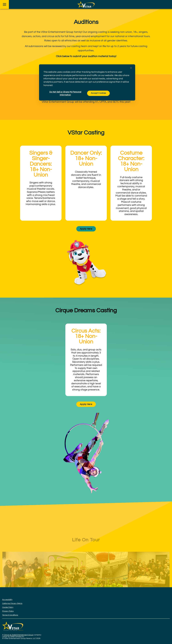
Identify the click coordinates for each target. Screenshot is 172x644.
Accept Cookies (98, 93)
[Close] (131, 68)
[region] (87, 82)
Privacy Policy (8, 611)
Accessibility (7, 600)
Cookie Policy (8, 607)
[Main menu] (4, 4)
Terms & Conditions (10, 615)
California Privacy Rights (12, 603)
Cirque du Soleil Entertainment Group (19, 635)
